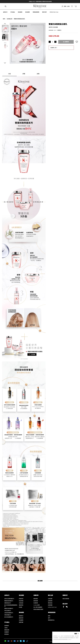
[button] (6, 12)
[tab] (9, 74)
